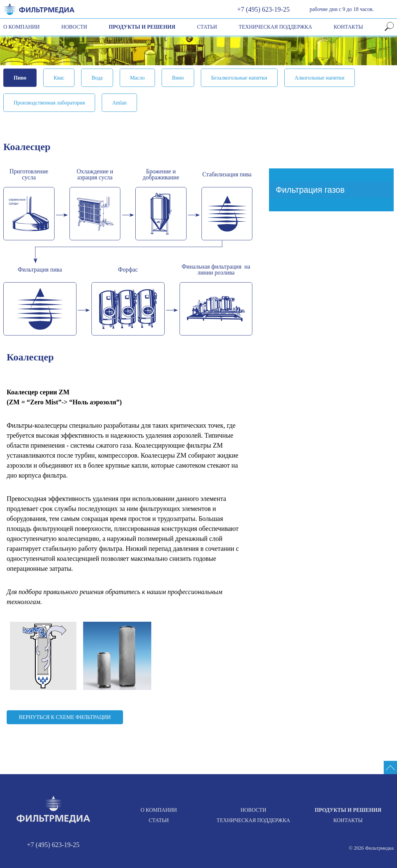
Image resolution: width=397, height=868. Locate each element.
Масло (137, 78)
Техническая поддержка (275, 27)
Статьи (207, 27)
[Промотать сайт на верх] (390, 767)
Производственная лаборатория (49, 103)
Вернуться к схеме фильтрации (65, 717)
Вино (178, 78)
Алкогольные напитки (320, 78)
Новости (74, 27)
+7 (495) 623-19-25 (263, 9)
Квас (59, 78)
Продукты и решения (142, 27)
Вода (97, 78)
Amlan (119, 103)
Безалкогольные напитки (239, 78)
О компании (21, 27)
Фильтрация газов (310, 190)
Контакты (348, 27)
